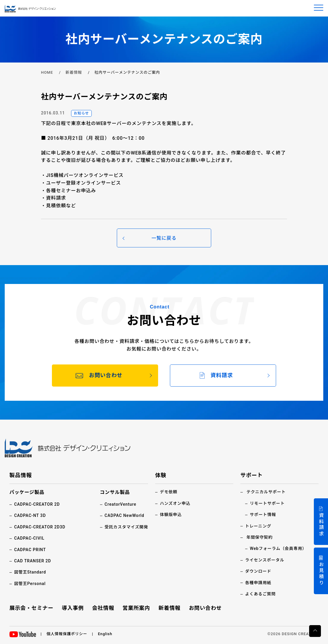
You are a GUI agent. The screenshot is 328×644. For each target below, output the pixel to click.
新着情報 (74, 72)
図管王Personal (30, 584)
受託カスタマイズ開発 (126, 527)
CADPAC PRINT (30, 550)
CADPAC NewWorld (124, 515)
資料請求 (321, 525)
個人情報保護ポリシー (67, 634)
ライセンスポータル (265, 560)
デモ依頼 (169, 492)
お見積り (321, 574)
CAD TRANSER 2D (33, 561)
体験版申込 (171, 515)
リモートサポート (268, 503)
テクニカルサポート (266, 492)
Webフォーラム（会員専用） (279, 548)
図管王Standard (30, 572)
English (106, 634)
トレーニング (258, 526)
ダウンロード (258, 571)
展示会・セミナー (32, 608)
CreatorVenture (120, 504)
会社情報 (103, 608)
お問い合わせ (205, 608)
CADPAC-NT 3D (30, 515)
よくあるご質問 (261, 594)
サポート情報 (263, 515)
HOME (47, 72)
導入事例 (73, 608)
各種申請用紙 (258, 583)
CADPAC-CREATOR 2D (37, 504)
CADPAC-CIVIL (29, 538)
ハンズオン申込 (175, 503)
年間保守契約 (260, 537)
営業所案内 (136, 608)
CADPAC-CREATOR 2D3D (40, 527)
